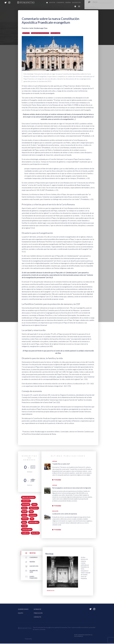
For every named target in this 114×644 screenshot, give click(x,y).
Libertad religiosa (34, 522)
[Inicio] (47, 2)
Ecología (24, 526)
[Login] (75, 6)
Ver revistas (51, 591)
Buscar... (88, 1)
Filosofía (24, 512)
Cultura (34, 504)
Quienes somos (23, 610)
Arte (32, 519)
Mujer (31, 512)
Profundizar (58, 480)
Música (24, 522)
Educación (55, 511)
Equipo (21, 614)
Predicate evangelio (55, 33)
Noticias (55, 461)
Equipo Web (39, 639)
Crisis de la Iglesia (27, 529)
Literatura (25, 519)
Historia (24, 515)
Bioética (24, 508)
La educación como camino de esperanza (65, 514)
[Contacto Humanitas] (79, 6)
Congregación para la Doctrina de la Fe (40, 33)
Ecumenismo (33, 515)
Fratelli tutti (25, 533)
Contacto (37, 617)
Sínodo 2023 (35, 533)
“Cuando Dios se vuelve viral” (61, 464)
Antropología (26, 504)
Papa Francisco (26, 33)
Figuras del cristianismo (28, 497)
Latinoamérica (26, 501)
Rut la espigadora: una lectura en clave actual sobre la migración (72, 488)
